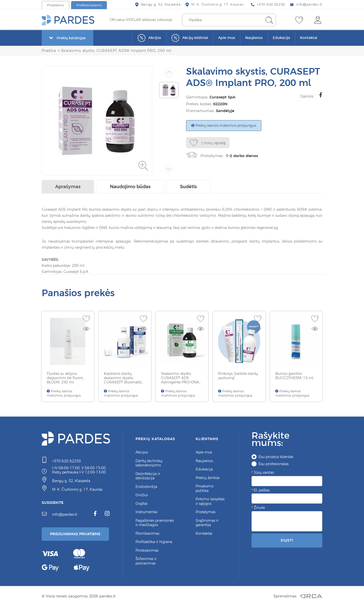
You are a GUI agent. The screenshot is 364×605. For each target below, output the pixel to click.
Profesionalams (89, 5)
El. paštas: (262, 489)
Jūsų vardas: (264, 471)
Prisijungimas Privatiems (76, 533)
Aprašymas (68, 186)
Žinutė (259, 507)
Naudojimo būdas (130, 186)
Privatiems (55, 5)
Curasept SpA (221, 97)
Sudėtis (188, 186)
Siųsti (287, 539)
